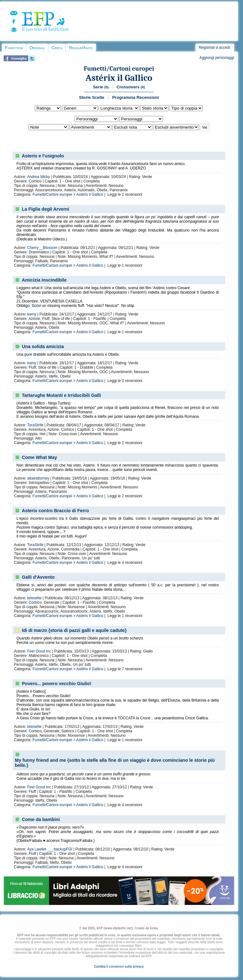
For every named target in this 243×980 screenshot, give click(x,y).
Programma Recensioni (136, 97)
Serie (101, 87)
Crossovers (131, 87)
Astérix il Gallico (119, 78)
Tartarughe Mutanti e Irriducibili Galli (61, 395)
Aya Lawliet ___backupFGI (50, 849)
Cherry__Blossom (42, 248)
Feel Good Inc (39, 651)
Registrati (207, 48)
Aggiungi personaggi (217, 58)
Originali (37, 48)
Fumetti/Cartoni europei (119, 69)
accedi (224, 48)
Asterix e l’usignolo (43, 156)
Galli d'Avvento (38, 577)
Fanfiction (14, 48)
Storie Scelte (92, 97)
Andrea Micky (38, 177)
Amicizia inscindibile (44, 280)
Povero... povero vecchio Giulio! (57, 684)
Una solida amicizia (43, 347)
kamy (32, 314)
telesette (34, 598)
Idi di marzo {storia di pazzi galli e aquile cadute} (74, 630)
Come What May (39, 457)
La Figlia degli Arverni (46, 209)
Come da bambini (41, 819)
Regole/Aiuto (81, 48)
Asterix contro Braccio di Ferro (55, 511)
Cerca (57, 48)
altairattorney (38, 478)
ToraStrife (35, 425)
